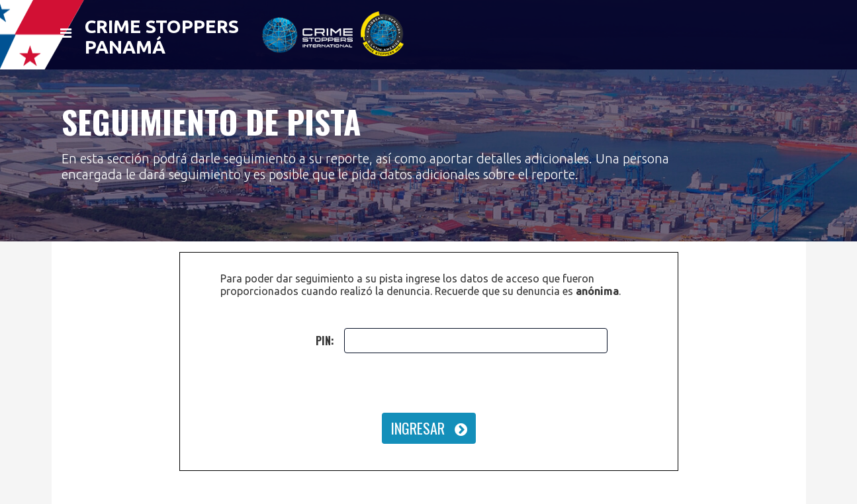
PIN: (325, 341)
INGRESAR (429, 428)
